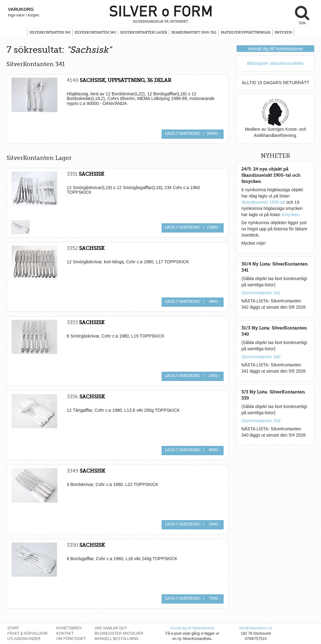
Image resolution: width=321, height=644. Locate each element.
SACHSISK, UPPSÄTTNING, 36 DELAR (125, 80)
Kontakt (65, 633)
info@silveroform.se (256, 628)
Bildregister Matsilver (119, 633)
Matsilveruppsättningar (246, 32)
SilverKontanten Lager (144, 32)
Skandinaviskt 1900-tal (194, 32)
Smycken (283, 32)
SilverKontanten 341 (50, 32)
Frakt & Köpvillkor (28, 633)
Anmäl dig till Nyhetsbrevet (275, 49)
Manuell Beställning (117, 639)
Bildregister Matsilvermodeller (275, 63)
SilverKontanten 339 (261, 421)
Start (13, 628)
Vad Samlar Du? (111, 628)
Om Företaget (71, 639)
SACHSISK (91, 174)
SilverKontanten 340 (95, 32)
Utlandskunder (24, 639)
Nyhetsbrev (69, 628)
